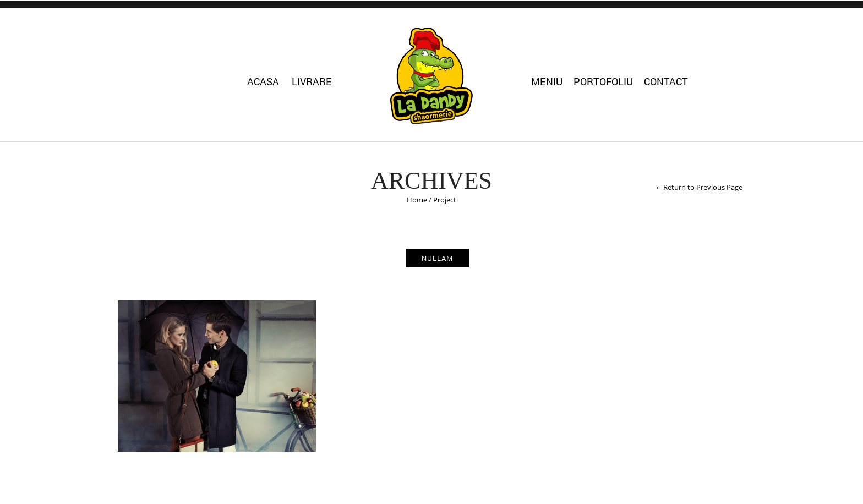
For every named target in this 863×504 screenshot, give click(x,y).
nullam (437, 258)
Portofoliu (603, 81)
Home (417, 200)
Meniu (547, 81)
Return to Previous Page (703, 187)
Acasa (263, 81)
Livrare (312, 81)
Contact (666, 81)
